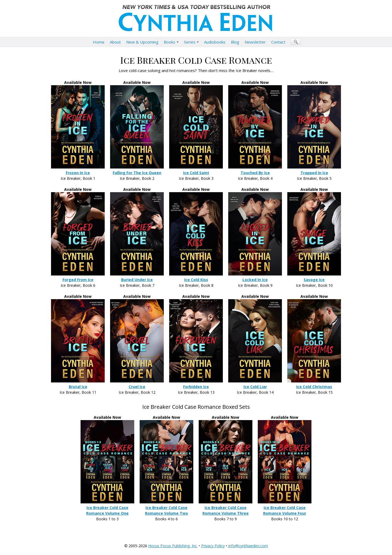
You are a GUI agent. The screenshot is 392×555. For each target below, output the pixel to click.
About (115, 42)
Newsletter (255, 42)
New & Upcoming (142, 42)
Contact (278, 42)
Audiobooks (215, 42)
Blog (235, 42)
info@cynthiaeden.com (248, 546)
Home (99, 42)
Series (190, 42)
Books (170, 42)
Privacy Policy (213, 546)
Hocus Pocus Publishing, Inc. (173, 546)
